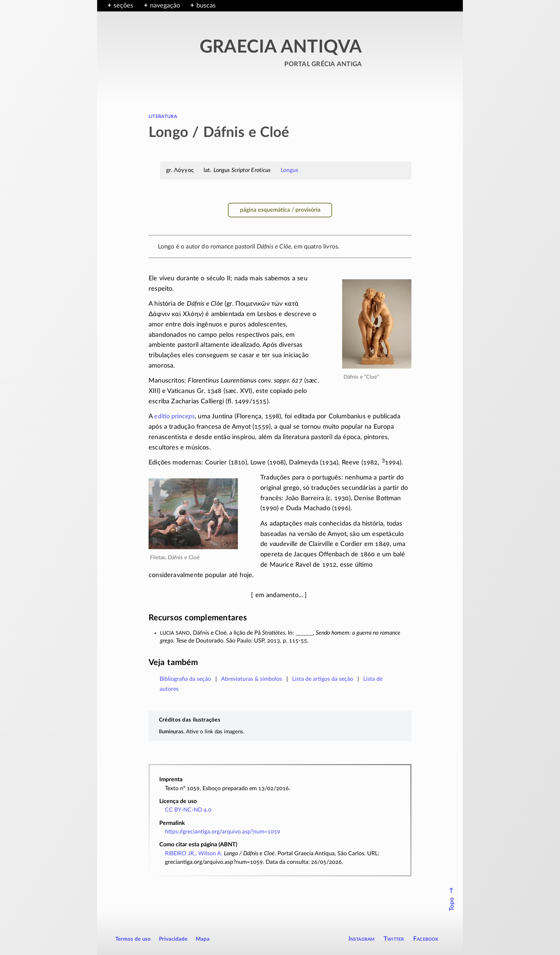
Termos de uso (133, 939)
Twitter (394, 939)
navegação (165, 6)
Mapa (203, 939)
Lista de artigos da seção (323, 679)
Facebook (426, 939)
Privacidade (173, 939)
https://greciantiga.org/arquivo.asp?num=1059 (223, 832)
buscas (206, 6)
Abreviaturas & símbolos (252, 679)
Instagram (362, 939)
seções (123, 6)
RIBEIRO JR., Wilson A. (194, 853)
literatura (163, 116)
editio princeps (174, 417)
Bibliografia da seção (185, 679)
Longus (290, 170)
